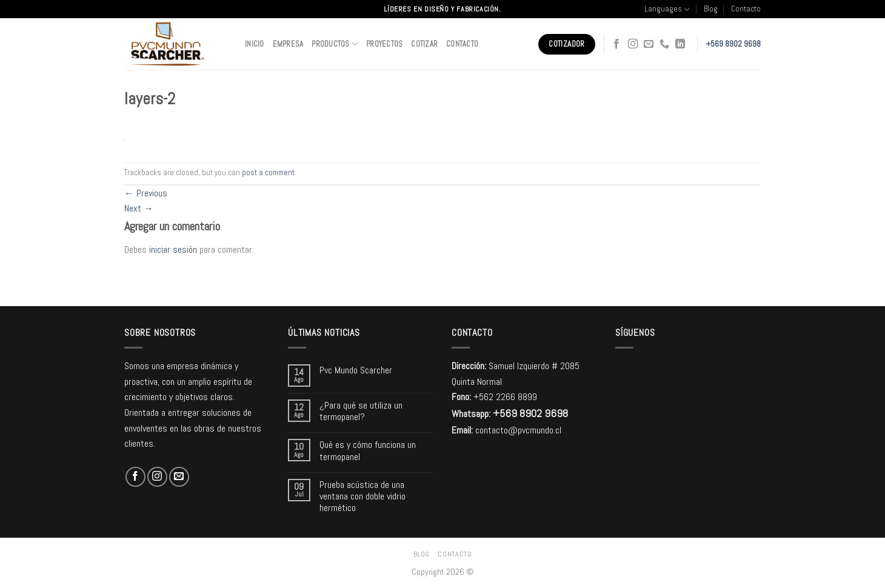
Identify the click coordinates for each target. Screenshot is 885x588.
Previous (146, 193)
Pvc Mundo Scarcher (356, 370)
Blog (711, 9)
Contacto (746, 9)
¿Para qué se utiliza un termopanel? (361, 411)
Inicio (255, 44)
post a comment (268, 172)
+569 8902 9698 (733, 44)
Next (139, 208)
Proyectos (384, 44)
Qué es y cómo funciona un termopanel (368, 450)
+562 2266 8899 (505, 397)
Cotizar (424, 44)
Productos (335, 44)
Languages (667, 9)
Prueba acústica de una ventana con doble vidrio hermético (362, 496)
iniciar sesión (173, 249)
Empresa (288, 44)
